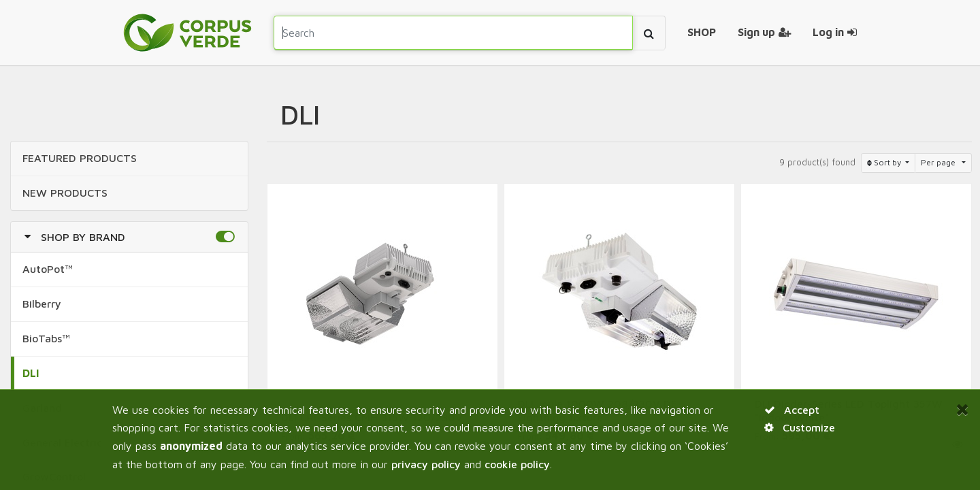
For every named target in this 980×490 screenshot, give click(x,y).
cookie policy (517, 464)
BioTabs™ (46, 338)
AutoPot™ (48, 269)
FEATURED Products (80, 158)
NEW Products (65, 193)
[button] (225, 237)
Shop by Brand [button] (83, 237)
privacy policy (426, 464)
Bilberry (42, 304)
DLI (31, 373)
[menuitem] (702, 33)
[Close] (963, 409)
